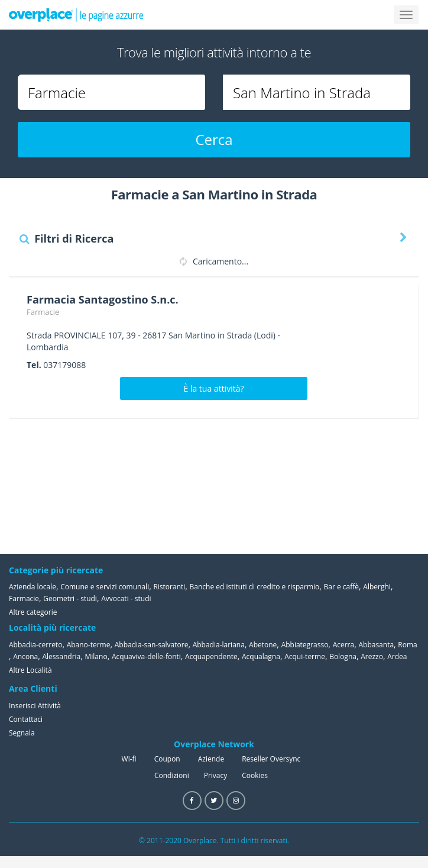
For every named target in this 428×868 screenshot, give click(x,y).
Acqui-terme (305, 656)
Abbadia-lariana (219, 645)
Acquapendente (211, 656)
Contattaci (26, 719)
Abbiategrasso (305, 645)
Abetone (263, 645)
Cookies (255, 775)
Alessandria (61, 656)
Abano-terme (89, 645)
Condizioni (172, 775)
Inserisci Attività (35, 706)
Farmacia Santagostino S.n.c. (103, 299)
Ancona (25, 656)
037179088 (64, 365)
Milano (96, 656)
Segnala (22, 733)
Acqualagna (261, 656)
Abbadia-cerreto (35, 645)
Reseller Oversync (271, 759)
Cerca (214, 139)
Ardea (397, 656)
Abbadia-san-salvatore (152, 645)
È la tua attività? (214, 388)
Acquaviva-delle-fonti (146, 656)
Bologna (343, 656)
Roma (407, 645)
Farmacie (43, 312)
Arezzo (372, 656)
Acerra (344, 645)
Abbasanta (376, 645)
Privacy (216, 775)
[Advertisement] (360, 486)
